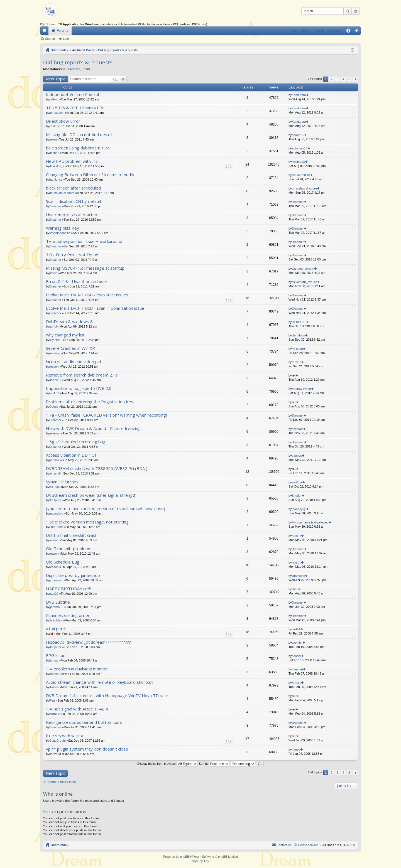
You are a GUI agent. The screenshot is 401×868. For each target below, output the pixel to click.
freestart (55, 674)
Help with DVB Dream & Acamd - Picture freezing (93, 428)
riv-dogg (55, 353)
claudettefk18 (301, 175)
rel (294, 375)
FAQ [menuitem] (350, 32)
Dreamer (74, 69)
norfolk (54, 326)
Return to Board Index (62, 782)
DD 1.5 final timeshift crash (72, 535)
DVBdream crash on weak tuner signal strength (91, 495)
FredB (86, 69)
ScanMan (56, 620)
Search (348, 11)
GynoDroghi (58, 741)
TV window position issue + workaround (84, 241)
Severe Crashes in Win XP (70, 348)
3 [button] (338, 79)
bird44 (296, 629)
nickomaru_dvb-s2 (304, 282)
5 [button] (349, 79)
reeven (54, 367)
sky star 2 (56, 340)
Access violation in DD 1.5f (71, 455)
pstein (53, 273)
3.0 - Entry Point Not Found (72, 255)
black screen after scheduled (73, 188)
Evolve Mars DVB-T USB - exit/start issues (87, 295)
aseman (55, 433)
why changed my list (65, 335)
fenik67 (54, 393)
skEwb (54, 99)
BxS (295, 589)
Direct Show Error (63, 121)
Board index (60, 50)
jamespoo (56, 580)
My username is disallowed (310, 522)
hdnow (54, 660)
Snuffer (297, 496)
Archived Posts (83, 50)
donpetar (55, 647)
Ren (52, 700)
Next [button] (355, 79)
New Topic (55, 79)
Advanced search (355, 11)
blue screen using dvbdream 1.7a (78, 148)
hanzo (53, 754)
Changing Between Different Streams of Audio (90, 175)
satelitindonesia (60, 233)
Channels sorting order (68, 615)
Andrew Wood (301, 389)
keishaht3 (298, 162)
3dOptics (55, 500)
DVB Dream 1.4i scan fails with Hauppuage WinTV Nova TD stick (107, 696)
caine (53, 126)
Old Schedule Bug (63, 562)
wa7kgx (54, 487)
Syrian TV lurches (62, 482)
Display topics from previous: (167, 764)
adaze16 (298, 135)
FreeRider (56, 527)
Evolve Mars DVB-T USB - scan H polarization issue (95, 308)
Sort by (214, 764)
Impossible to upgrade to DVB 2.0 (79, 388)
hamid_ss (56, 179)
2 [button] (332, 79)
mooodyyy (56, 513)
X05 (64, 69)
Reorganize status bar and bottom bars (84, 722)
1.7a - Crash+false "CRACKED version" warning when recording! (106, 415)
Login (67, 39)
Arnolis (54, 687)
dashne (54, 153)
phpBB (184, 857)
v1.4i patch (56, 629)
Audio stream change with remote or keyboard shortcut (99, 682)
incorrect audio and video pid (74, 362)
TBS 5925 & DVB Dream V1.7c (75, 108)
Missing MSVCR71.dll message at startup (85, 268)
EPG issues (57, 656)
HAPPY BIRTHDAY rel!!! (68, 589)
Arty (206, 861)
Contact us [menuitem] (284, 845)
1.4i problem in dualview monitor (77, 669)
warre (53, 714)
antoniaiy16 (300, 148)
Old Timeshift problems (69, 549)
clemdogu (299, 335)
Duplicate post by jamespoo (73, 575)
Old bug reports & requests (118, 50)
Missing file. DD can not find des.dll (79, 135)
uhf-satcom (57, 113)
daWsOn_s (57, 166)
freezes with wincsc (65, 736)
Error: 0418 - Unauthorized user (77, 281)
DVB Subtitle (58, 602)
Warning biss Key (63, 228)
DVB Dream (48, 24)
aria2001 (55, 380)
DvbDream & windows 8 (69, 322)
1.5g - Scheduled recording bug (76, 442)
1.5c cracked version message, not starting (87, 522)
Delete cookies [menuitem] (308, 845)
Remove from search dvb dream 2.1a (82, 375)
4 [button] (343, 79)
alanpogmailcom (303, 269)
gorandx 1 (56, 607)
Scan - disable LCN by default (74, 201)
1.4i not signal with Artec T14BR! (77, 709)
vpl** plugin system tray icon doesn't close (87, 749)
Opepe (54, 407)
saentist (297, 643)
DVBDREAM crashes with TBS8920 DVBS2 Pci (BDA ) (97, 469)
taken (53, 139)
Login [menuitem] (358, 32)
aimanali (55, 473)
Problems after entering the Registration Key (90, 402)
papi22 (54, 594)
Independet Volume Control (72, 94)
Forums (63, 31)
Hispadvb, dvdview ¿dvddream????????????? (88, 642)
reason (54, 540)
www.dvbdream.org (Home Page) (316, 31)
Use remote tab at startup (72, 215)
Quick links (45, 32)
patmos (54, 460)
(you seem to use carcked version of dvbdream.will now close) (106, 509)
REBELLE (299, 322)
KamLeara (299, 95)
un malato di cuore (62, 193)
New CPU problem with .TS (72, 161)
